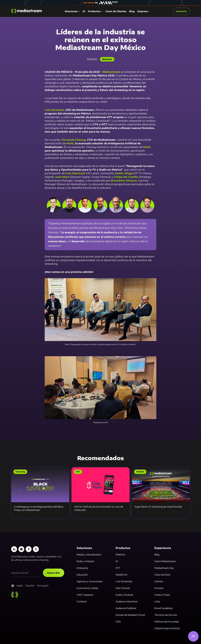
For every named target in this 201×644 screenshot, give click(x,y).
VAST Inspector (85, 595)
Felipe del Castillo (126, 177)
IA (84, 11)
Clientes (159, 581)
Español (30, 586)
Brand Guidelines (164, 608)
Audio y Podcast (124, 595)
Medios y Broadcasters (89, 555)
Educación (82, 575)
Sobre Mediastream (165, 561)
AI (117, 561)
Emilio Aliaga (124, 173)
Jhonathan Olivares (124, 180)
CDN (118, 622)
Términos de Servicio (166, 615)
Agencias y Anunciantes (90, 581)
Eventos (159, 588)
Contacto (82, 602)
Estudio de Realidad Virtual (130, 615)
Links (157, 602)
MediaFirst (121, 575)
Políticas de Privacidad (167, 622)
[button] (72, 11)
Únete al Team (162, 595)
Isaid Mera (63, 177)
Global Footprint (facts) (167, 628)
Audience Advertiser (127, 602)
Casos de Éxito (162, 575)
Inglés (20, 586)
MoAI (147, 147)
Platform (120, 555)
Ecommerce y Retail (87, 588)
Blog (132, 11)
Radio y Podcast (85, 561)
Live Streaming (124, 581)
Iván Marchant (76, 173)
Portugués (43, 586)
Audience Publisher (126, 608)
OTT (118, 568)
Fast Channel (123, 588)
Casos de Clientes (116, 11)
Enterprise (82, 568)
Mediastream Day (164, 568)
